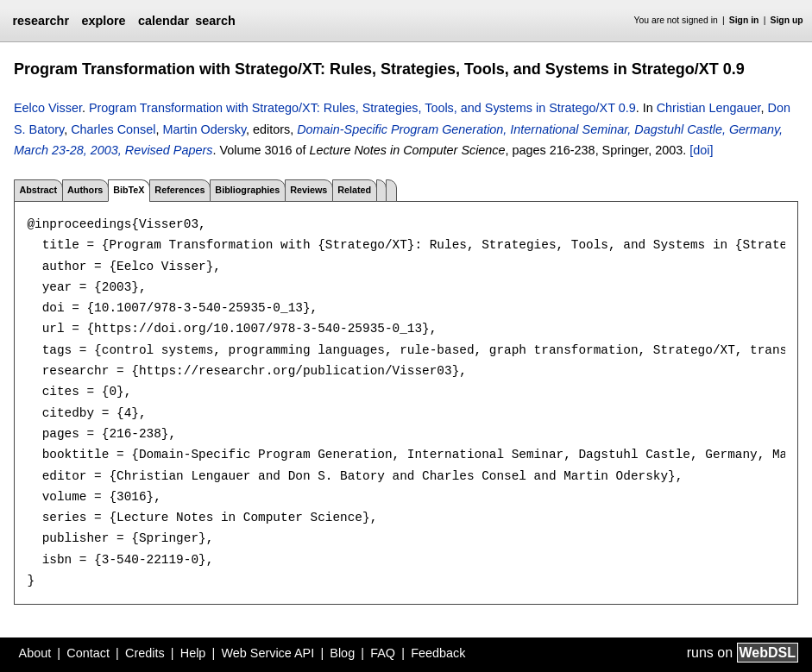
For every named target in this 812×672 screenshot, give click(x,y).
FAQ (383, 653)
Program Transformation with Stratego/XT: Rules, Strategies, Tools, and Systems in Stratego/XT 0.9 (362, 108)
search (215, 21)
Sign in (744, 20)
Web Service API (268, 653)
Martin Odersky (205, 129)
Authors (85, 190)
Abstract (38, 190)
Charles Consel (113, 129)
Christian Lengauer (709, 108)
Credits (145, 653)
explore (103, 21)
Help (193, 653)
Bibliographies (247, 190)
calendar (164, 21)
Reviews (308, 190)
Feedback (438, 653)
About (35, 653)
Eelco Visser (48, 108)
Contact (88, 653)
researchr (41, 21)
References (179, 190)
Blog (342, 653)
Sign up (787, 20)
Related (354, 190)
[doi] (701, 150)
